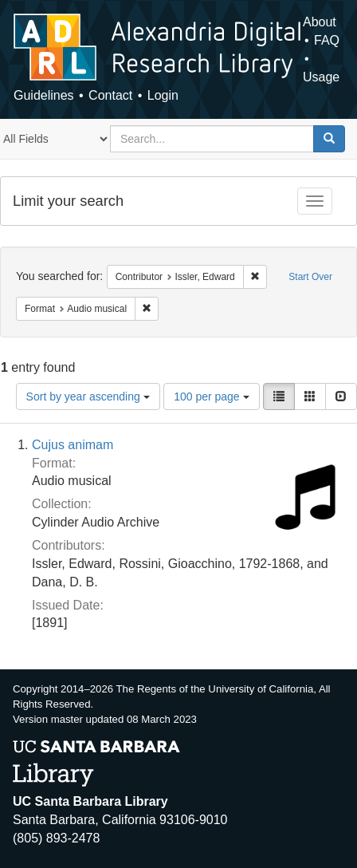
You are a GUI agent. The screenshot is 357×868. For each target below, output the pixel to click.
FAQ (327, 40)
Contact (110, 95)
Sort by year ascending (88, 397)
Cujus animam (73, 445)
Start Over (310, 277)
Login (163, 95)
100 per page (211, 397)
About (320, 22)
